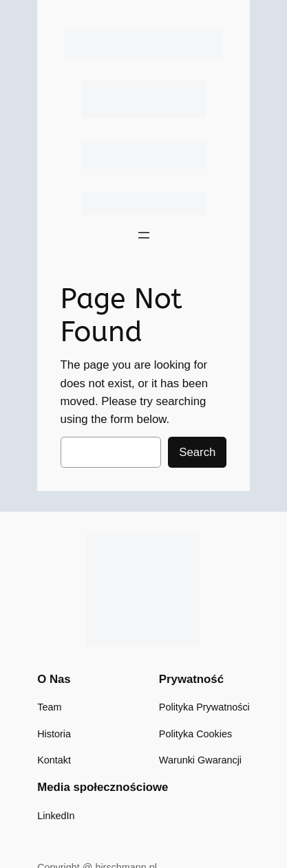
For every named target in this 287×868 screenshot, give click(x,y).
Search (197, 452)
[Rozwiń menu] (144, 235)
